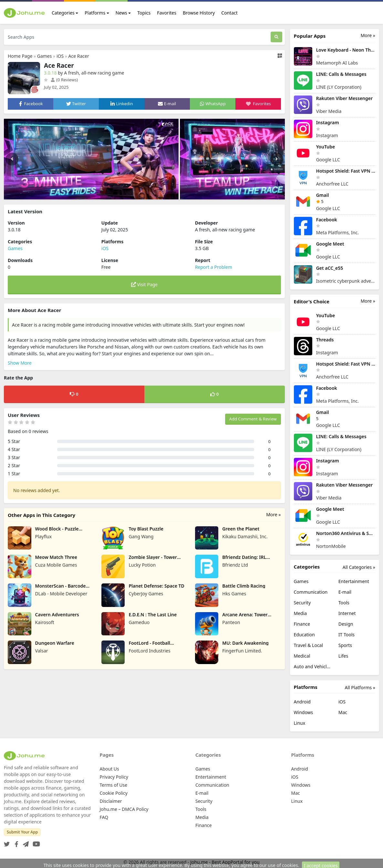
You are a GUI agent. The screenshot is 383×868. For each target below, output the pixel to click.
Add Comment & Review (253, 419)
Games (45, 56)
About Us (109, 769)
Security (302, 603)
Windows (304, 712)
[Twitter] (7, 842)
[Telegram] (25, 842)
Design (346, 624)
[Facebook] (15, 842)
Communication (311, 592)
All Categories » (359, 567)
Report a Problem (214, 267)
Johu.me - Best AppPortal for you (225, 862)
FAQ (104, 817)
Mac (343, 712)
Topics (144, 13)
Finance (302, 624)
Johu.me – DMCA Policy (124, 809)
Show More (20, 363)
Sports (345, 645)
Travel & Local (309, 645)
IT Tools (347, 635)
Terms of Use (114, 785)
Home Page (20, 56)
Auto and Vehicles (312, 666)
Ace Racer (79, 56)
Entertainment (354, 581)
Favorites (167, 13)
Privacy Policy (114, 777)
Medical (302, 656)
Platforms (95, 13)
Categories (63, 13)
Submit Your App (22, 832)
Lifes (343, 656)
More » (273, 515)
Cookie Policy (114, 793)
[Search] (276, 37)
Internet (347, 613)
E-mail (345, 592)
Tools (344, 603)
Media (300, 613)
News (121, 13)
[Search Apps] (137, 37)
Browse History (199, 13)
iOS (60, 56)
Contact (229, 13)
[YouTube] (35, 842)
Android (302, 702)
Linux (300, 723)
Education (304, 635)
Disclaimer (111, 801)
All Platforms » (360, 687)
